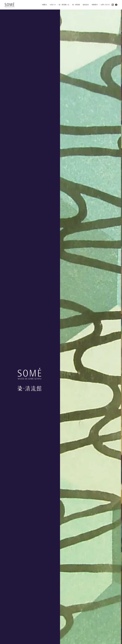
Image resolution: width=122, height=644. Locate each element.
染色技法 (86, 5)
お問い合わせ (105, 5)
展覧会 (45, 5)
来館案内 (95, 5)
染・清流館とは (64, 5)
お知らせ (53, 5)
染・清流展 (76, 5)
